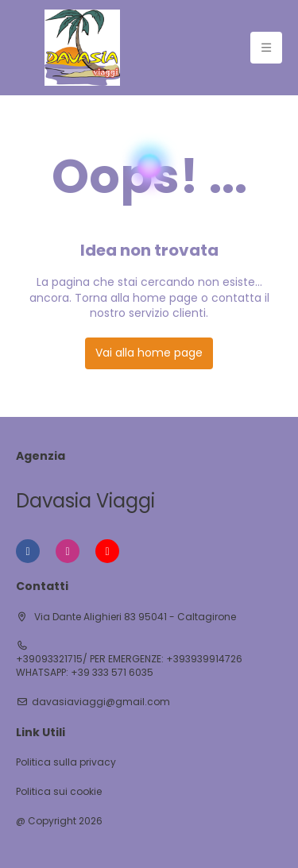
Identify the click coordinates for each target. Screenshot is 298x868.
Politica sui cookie (59, 792)
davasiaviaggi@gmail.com (101, 702)
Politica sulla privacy (66, 762)
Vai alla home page (149, 353)
